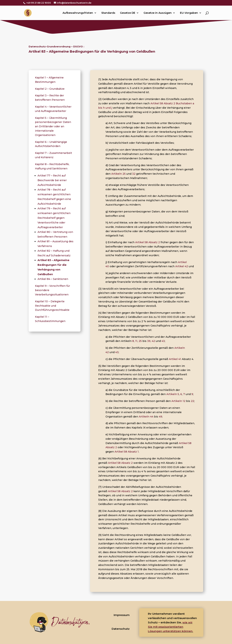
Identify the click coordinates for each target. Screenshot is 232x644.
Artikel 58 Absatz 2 (148, 242)
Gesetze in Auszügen (158, 13)
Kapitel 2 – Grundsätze (50, 89)
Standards (108, 13)
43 (163, 341)
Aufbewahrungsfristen (78, 13)
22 (192, 401)
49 (160, 417)
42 (153, 341)
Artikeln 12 (178, 401)
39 (149, 341)
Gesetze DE (128, 13)
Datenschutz (121, 629)
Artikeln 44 (146, 417)
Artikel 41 (175, 359)
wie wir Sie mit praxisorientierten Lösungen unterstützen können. (170, 627)
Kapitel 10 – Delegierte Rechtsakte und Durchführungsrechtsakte (52, 306)
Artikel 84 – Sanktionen (53, 279)
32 (134, 174)
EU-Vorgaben (189, 13)
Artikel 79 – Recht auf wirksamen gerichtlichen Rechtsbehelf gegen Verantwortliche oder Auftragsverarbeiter (54, 218)
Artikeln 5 (173, 394)
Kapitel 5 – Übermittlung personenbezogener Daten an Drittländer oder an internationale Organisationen (53, 126)
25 (140, 341)
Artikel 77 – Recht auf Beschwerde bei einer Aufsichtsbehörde (52, 180)
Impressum (122, 615)
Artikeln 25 (118, 174)
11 (136, 341)
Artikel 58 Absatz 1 (127, 452)
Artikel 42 (182, 266)
